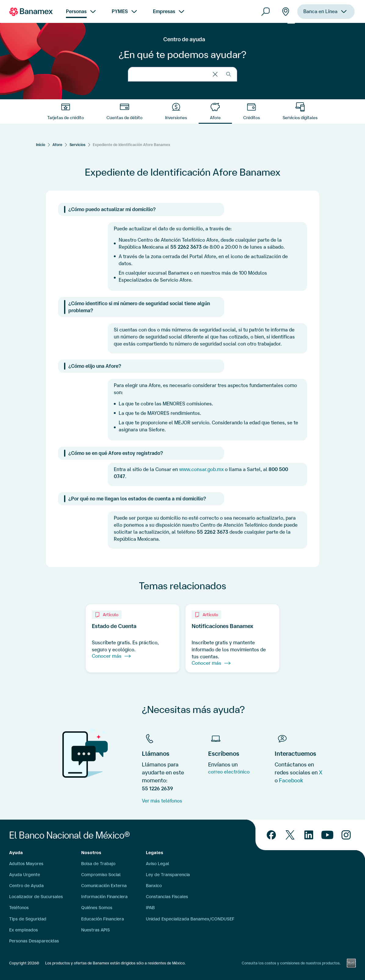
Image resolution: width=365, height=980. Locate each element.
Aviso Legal (157, 864)
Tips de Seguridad (28, 919)
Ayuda (16, 853)
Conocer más (111, 656)
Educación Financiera (103, 919)
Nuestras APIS (96, 930)
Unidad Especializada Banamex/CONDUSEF (190, 919)
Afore (57, 145)
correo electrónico (229, 772)
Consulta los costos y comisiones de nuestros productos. (291, 963)
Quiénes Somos (97, 908)
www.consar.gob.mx (201, 469)
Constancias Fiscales (167, 897)
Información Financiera (104, 897)
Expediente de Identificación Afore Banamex (132, 145)
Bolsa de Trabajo (98, 864)
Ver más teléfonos (162, 801)
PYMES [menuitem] (120, 11)
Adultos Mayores (26, 864)
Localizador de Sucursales (36, 897)
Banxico (154, 886)
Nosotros (91, 853)
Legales (155, 853)
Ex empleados (23, 930)
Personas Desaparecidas (34, 941)
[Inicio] (41, 145)
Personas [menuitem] (76, 11)
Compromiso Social (101, 875)
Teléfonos (19, 908)
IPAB (150, 908)
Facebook (291, 780)
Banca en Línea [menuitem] (320, 11)
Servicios (78, 145)
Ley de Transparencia (168, 875)
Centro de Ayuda (26, 886)
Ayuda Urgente (25, 875)
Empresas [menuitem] (164, 11)
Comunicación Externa (104, 886)
